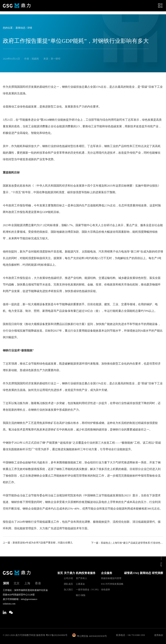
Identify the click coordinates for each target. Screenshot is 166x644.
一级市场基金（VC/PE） (88, 589)
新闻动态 (20, 28)
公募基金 (80, 584)
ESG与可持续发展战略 (112, 584)
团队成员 (68, 584)
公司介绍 (68, 578)
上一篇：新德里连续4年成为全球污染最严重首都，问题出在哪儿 (38, 543)
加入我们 (68, 589)
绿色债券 (106, 589)
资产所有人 (81, 578)
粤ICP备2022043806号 (57, 635)
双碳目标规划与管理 (111, 578)
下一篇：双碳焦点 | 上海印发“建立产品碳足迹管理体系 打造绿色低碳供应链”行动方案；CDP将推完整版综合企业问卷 (127, 543)
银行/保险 (81, 595)
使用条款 (159, 635)
